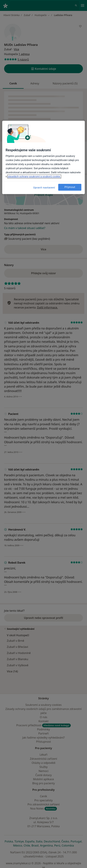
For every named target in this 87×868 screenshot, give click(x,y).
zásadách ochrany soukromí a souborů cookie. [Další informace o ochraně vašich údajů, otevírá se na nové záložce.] (34, 176)
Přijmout (70, 187)
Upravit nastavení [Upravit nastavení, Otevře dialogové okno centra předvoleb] (44, 188)
